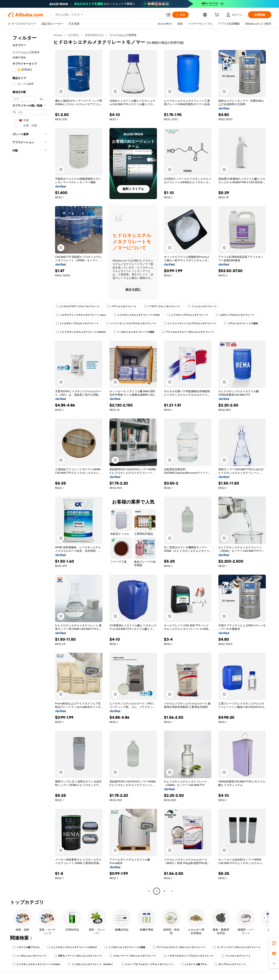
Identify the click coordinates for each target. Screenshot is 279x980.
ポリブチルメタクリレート (230, 964)
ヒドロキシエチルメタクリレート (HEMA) (36, 964)
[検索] (180, 15)
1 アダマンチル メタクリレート (162, 306)
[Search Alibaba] (109, 15)
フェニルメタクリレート (202, 306)
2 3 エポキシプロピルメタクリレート (77, 323)
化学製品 (73, 35)
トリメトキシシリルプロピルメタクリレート (131, 323)
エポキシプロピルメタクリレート (235, 315)
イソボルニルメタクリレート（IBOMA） (91, 964)
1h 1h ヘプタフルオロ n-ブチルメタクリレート (147, 964)
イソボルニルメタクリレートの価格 (134, 332)
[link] (274, 943)
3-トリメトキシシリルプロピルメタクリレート (190, 323)
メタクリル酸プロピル (26, 947)
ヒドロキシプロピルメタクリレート (188, 315)
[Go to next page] (172, 891)
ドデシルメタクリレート (122, 306)
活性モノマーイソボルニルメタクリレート (78, 956)
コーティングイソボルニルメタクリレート (237, 947)
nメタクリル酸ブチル (194, 964)
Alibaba (58, 35)
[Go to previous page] (149, 891)
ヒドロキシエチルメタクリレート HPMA (137, 315)
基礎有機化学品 (94, 35)
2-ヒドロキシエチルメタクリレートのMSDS (81, 332)
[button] (168, 15)
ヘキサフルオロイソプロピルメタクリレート (189, 956)
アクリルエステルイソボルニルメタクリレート (188, 332)
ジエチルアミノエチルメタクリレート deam (81, 315)
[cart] (218, 15)
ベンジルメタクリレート (236, 956)
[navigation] (29, 464)
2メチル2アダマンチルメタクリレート (78, 306)
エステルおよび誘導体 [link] (123, 35)
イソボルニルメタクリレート (30, 956)
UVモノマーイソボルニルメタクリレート (133, 956)
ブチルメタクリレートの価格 (241, 323)
